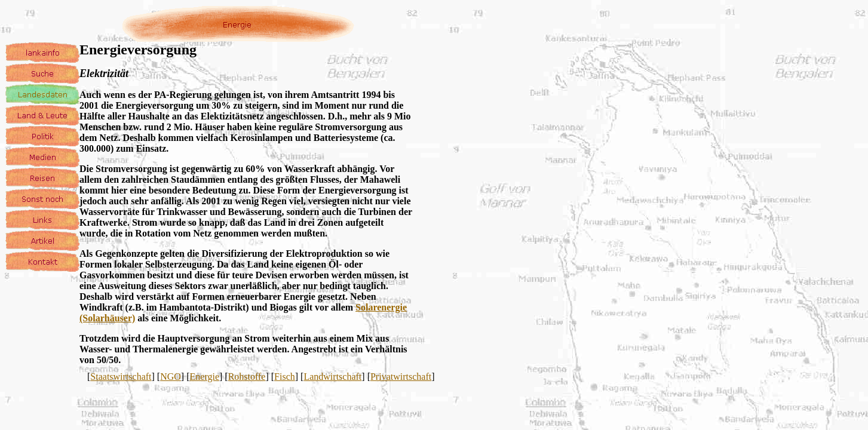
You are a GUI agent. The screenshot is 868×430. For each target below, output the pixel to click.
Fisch (285, 377)
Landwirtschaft (332, 377)
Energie (205, 377)
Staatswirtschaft (121, 377)
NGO (171, 377)
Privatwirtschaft (401, 377)
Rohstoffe (247, 377)
